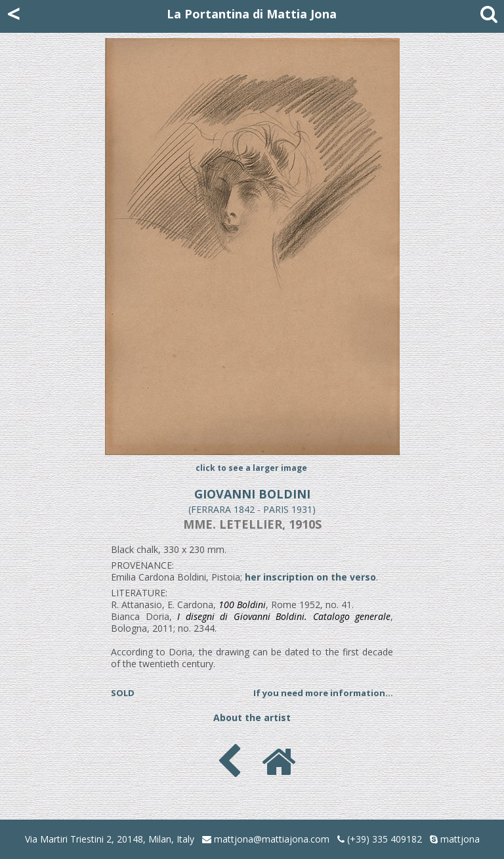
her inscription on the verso (310, 577)
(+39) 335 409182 (380, 839)
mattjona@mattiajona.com (272, 839)
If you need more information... (323, 693)
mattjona (460, 839)
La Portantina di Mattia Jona (252, 14)
